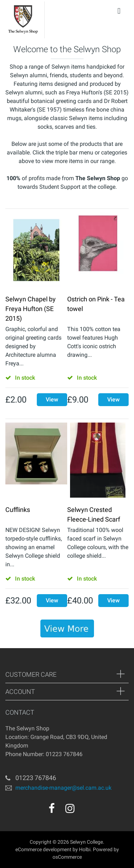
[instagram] (70, 808)
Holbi (85, 849)
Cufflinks (18, 510)
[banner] (67, 628)
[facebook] (52, 808)
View (52, 400)
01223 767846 (36, 778)
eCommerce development (43, 849)
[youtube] (85, 811)
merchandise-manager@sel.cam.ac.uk (63, 788)
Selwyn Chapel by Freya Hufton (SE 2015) (31, 309)
